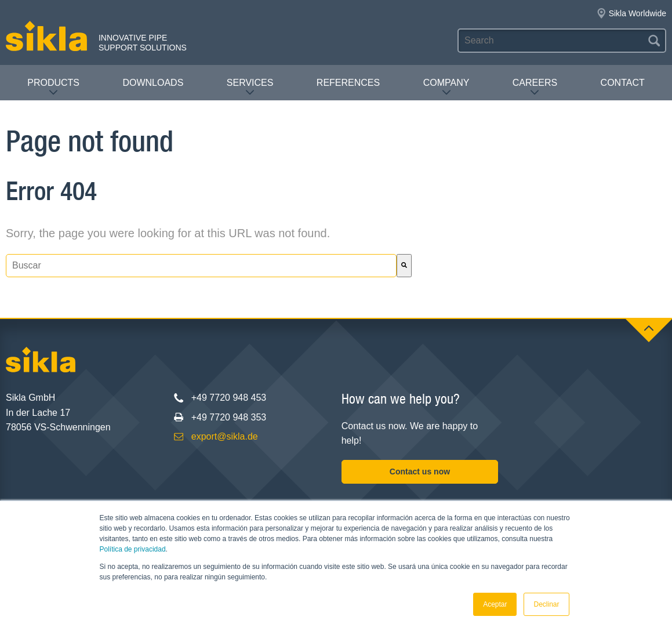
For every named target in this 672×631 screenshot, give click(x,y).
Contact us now (420, 472)
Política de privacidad (133, 549)
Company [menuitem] (446, 87)
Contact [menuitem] (623, 83)
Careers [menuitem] (535, 87)
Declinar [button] (546, 604)
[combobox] (201, 266)
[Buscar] (404, 266)
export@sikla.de (225, 436)
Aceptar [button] (495, 604)
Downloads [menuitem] (153, 83)
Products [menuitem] (53, 87)
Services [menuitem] (250, 87)
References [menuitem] (348, 83)
